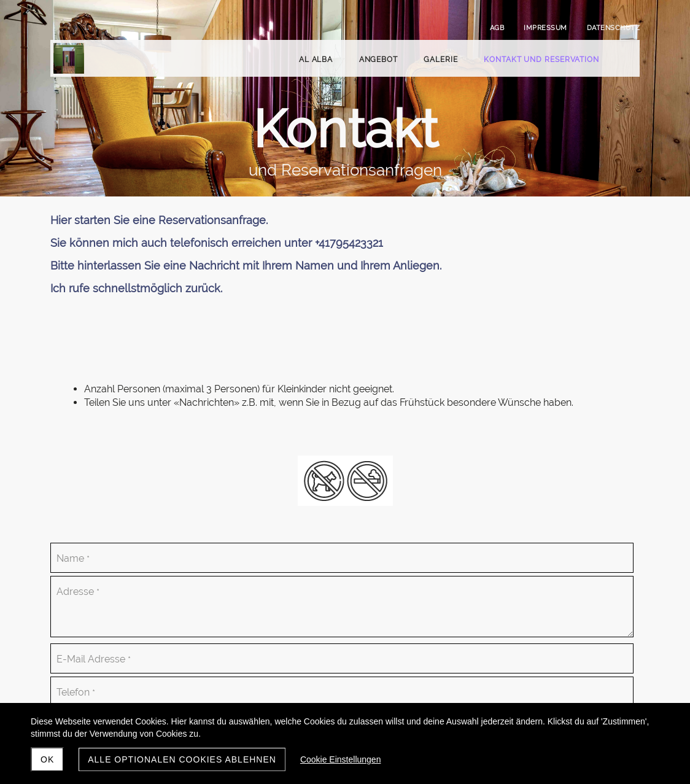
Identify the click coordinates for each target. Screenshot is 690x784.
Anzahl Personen (377, 491)
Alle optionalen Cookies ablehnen (182, 759)
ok (47, 759)
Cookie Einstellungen (341, 759)
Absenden (375, 697)
